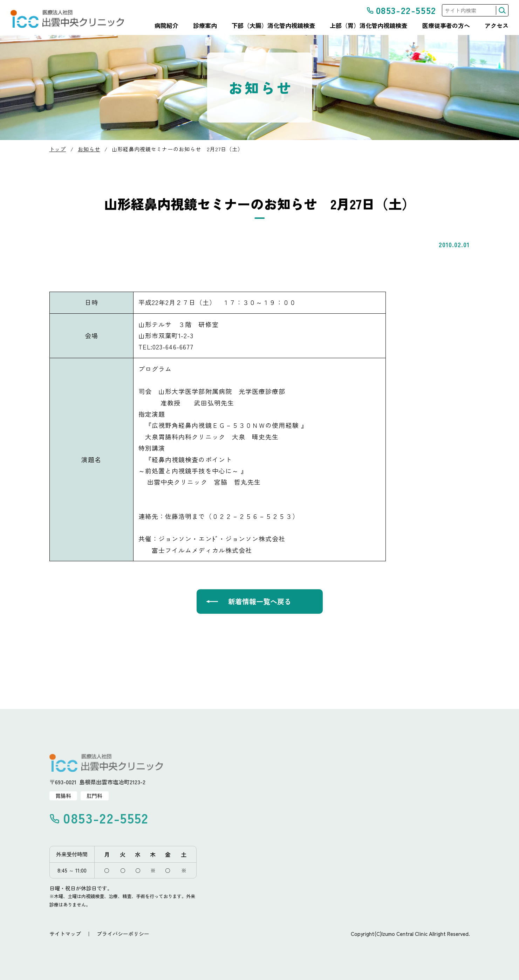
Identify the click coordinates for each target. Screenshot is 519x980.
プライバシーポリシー (123, 934)
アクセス (497, 26)
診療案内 (205, 26)
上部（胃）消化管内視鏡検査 (368, 26)
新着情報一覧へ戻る (260, 601)
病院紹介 (166, 26)
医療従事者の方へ (446, 26)
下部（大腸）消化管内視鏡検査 (273, 26)
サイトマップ (65, 934)
